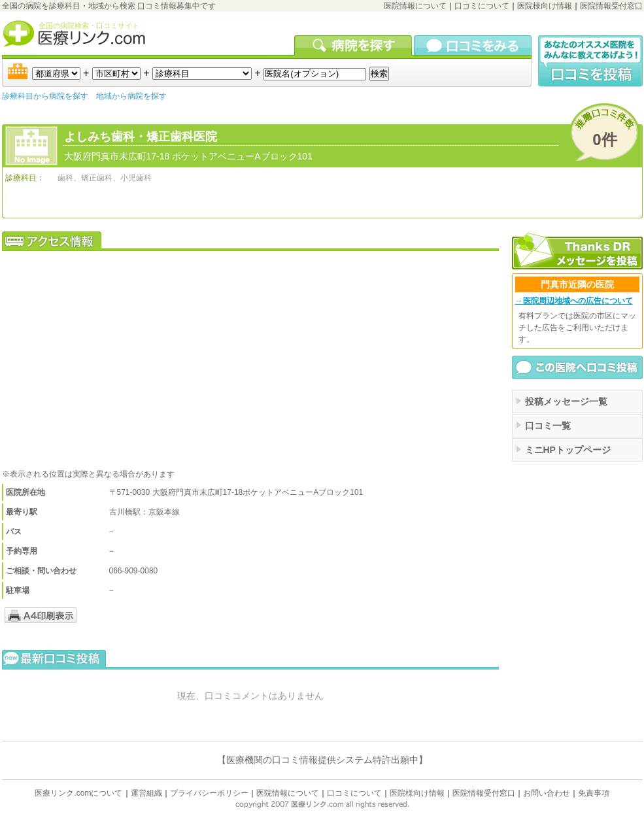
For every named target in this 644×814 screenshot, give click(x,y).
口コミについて (482, 6)
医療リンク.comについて (78, 793)
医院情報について (415, 6)
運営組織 (146, 793)
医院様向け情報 (545, 6)
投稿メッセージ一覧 (566, 401)
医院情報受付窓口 (611, 6)
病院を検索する (354, 45)
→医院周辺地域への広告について (574, 301)
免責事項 (594, 793)
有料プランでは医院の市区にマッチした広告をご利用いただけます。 (577, 328)
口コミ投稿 (590, 61)
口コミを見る (473, 45)
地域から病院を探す (131, 96)
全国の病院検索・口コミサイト (89, 25)
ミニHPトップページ (568, 450)
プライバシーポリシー (209, 793)
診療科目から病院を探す (45, 96)
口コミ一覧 (548, 426)
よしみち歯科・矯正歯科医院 (141, 137)
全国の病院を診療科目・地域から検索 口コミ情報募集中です (109, 6)
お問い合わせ (547, 793)
